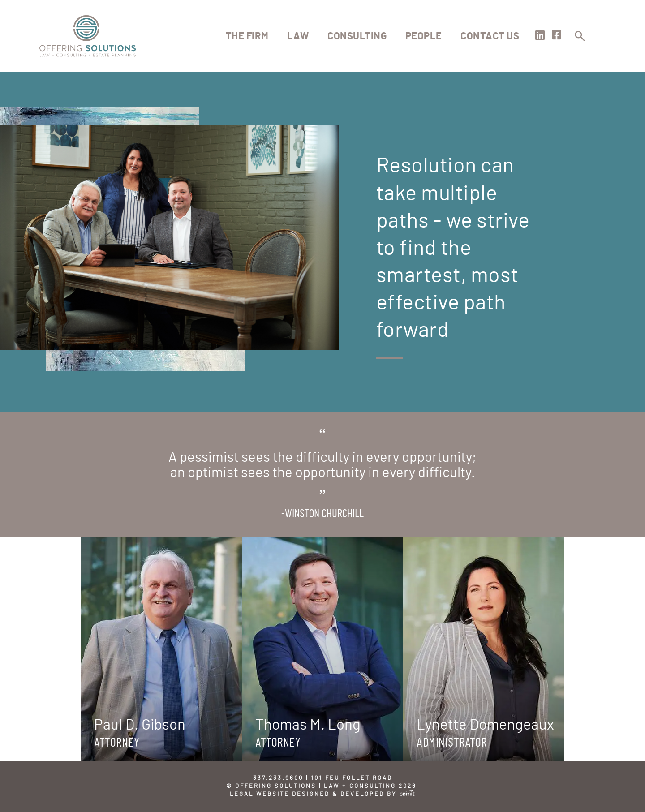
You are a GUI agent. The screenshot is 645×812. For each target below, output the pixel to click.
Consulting (357, 36)
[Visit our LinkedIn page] (540, 37)
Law (298, 36)
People (424, 36)
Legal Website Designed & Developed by (322, 794)
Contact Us (490, 36)
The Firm (247, 36)
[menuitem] (247, 36)
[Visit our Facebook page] (557, 37)
